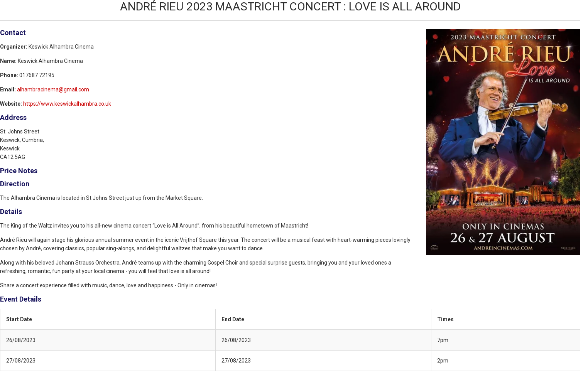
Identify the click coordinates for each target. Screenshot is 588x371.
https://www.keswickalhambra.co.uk (67, 104)
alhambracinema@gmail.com (53, 89)
